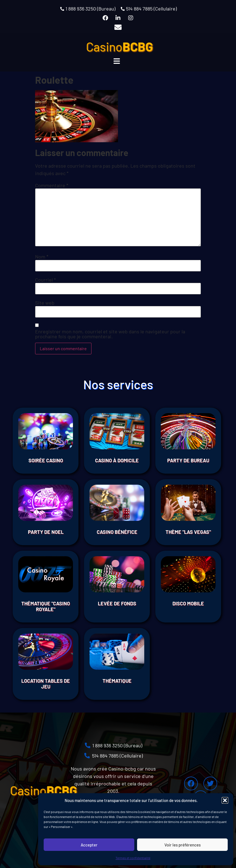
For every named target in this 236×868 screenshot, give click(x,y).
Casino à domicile (117, 460)
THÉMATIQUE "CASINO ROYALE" (46, 606)
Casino (120, 46)
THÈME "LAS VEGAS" (188, 532)
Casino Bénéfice (117, 532)
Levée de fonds (117, 603)
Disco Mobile (188, 603)
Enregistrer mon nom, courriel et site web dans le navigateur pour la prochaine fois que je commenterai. (110, 334)
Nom (42, 257)
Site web (45, 303)
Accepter (89, 845)
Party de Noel (46, 532)
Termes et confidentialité (133, 858)
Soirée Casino (46, 460)
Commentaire (52, 185)
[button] (225, 800)
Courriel (45, 280)
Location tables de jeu (46, 684)
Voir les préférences (183, 845)
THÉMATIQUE (117, 681)
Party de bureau (188, 460)
